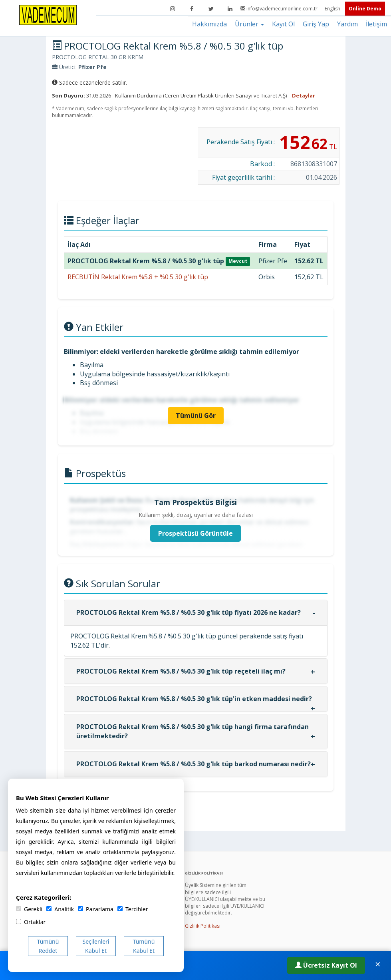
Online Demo (365, 9)
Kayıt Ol (283, 24)
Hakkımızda (209, 24)
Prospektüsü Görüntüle (195, 533)
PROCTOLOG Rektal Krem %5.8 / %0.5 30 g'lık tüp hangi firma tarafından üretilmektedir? (193, 731)
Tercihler (133, 909)
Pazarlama (96, 909)
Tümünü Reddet (48, 946)
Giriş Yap (316, 24)
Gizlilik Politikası (203, 926)
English (333, 9)
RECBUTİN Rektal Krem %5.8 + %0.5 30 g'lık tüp (138, 277)
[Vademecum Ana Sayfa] (48, 14)
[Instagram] (173, 9)
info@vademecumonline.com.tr (280, 9)
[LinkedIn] (230, 9)
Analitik (60, 909)
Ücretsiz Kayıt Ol (326, 965)
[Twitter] (211, 9)
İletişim (376, 24)
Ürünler (249, 24)
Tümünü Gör (196, 415)
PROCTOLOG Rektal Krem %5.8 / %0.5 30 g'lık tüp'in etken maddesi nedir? (194, 699)
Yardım (347, 24)
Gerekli (29, 909)
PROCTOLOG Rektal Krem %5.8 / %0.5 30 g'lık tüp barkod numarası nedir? (194, 764)
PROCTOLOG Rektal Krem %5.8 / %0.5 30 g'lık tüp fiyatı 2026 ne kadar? (189, 612)
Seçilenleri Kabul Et (96, 946)
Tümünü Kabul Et (144, 946)
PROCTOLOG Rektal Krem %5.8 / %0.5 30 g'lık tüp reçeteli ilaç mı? (181, 671)
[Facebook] (192, 9)
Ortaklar (31, 922)
